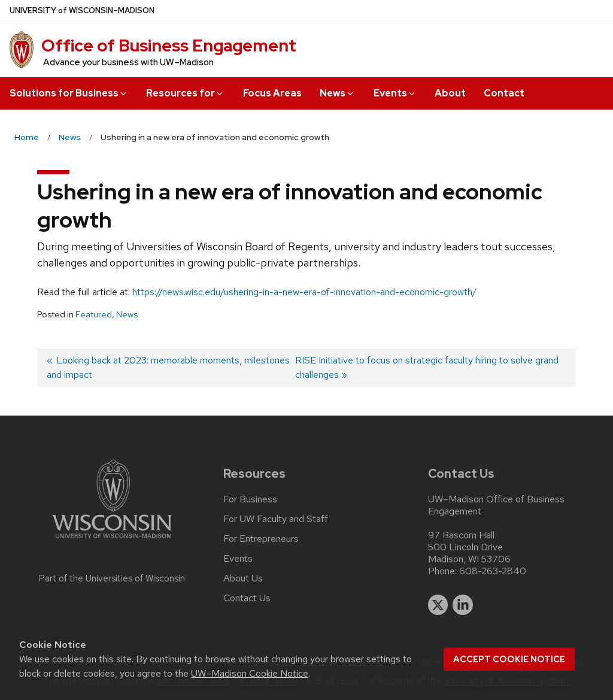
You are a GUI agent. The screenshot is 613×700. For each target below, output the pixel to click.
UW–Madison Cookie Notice (250, 673)
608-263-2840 (493, 571)
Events (395, 93)
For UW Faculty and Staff (276, 519)
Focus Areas (272, 93)
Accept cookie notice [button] (509, 659)
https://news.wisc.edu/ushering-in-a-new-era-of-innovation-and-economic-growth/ (304, 292)
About (450, 93)
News (337, 93)
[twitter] (438, 605)
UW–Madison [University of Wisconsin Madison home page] (82, 10)
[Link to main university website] (112, 540)
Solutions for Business (69, 93)
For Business (250, 499)
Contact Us (247, 598)
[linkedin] (463, 605)
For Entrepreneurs (261, 539)
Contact (504, 93)
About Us (243, 578)
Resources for (185, 93)
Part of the (112, 578)
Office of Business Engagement (169, 46)
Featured (94, 314)
